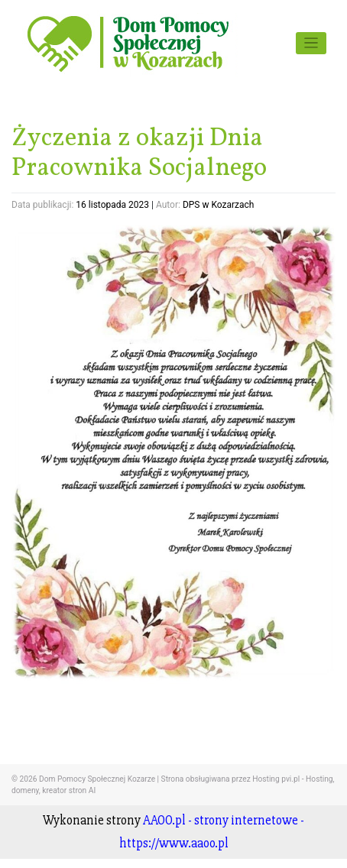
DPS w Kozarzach (219, 205)
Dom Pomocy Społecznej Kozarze (97, 779)
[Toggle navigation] (311, 43)
